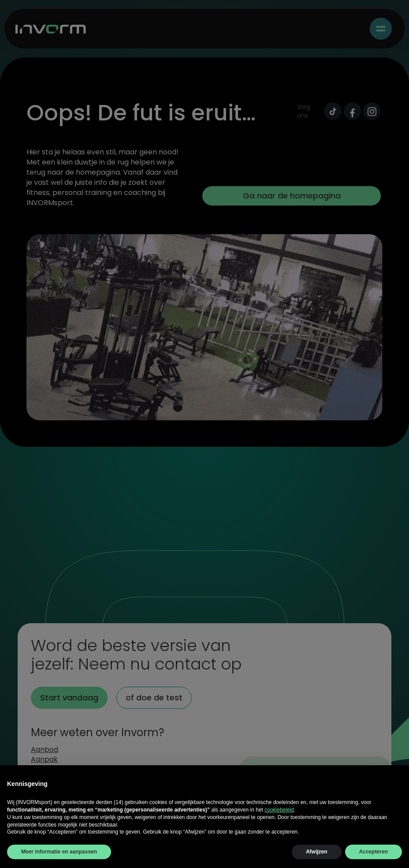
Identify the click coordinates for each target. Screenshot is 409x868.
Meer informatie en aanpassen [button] (59, 852)
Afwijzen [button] (317, 852)
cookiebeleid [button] (279, 810)
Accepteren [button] (374, 852)
